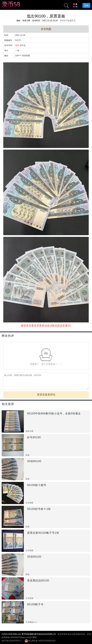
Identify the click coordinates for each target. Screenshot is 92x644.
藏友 (6, 56)
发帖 (86, 5)
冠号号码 (8, 45)
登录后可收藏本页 (68, 21)
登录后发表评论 (46, 395)
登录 (17, 45)
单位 (6, 51)
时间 (6, 35)
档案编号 (8, 40)
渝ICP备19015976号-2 (11, 641)
